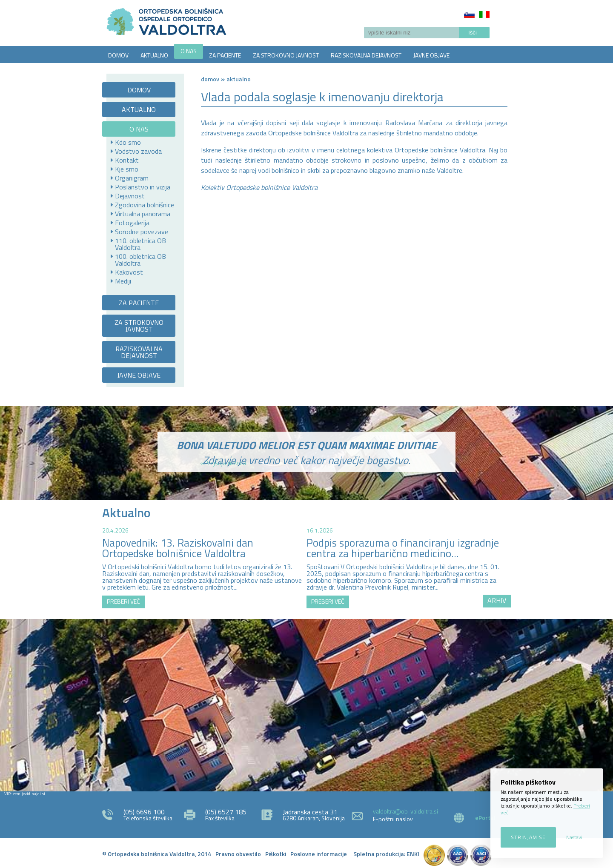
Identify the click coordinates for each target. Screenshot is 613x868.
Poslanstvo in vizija (143, 187)
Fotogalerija (132, 223)
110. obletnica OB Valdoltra (140, 244)
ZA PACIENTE (225, 55)
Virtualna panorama (143, 214)
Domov (210, 79)
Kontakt (127, 160)
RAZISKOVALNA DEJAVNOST (366, 55)
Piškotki (276, 854)
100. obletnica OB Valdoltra (140, 260)
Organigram (132, 178)
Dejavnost (130, 196)
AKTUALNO (154, 55)
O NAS (189, 51)
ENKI (413, 854)
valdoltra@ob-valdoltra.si (405, 811)
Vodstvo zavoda (138, 151)
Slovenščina (469, 14)
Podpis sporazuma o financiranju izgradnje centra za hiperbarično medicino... (403, 548)
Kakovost (129, 272)
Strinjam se (528, 837)
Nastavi (574, 837)
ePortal (485, 818)
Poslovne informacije (319, 854)
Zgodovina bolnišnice (145, 205)
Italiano (484, 14)
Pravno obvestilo (238, 854)
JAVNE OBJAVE (431, 55)
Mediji (123, 281)
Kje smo (127, 169)
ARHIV (497, 600)
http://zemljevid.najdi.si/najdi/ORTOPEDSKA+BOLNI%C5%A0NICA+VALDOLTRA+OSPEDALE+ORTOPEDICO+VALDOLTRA (306, 704)
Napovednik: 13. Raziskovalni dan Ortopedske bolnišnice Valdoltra (178, 548)
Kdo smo (128, 142)
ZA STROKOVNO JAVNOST (286, 55)
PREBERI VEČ (123, 601)
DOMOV (118, 55)
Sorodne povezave (142, 232)
